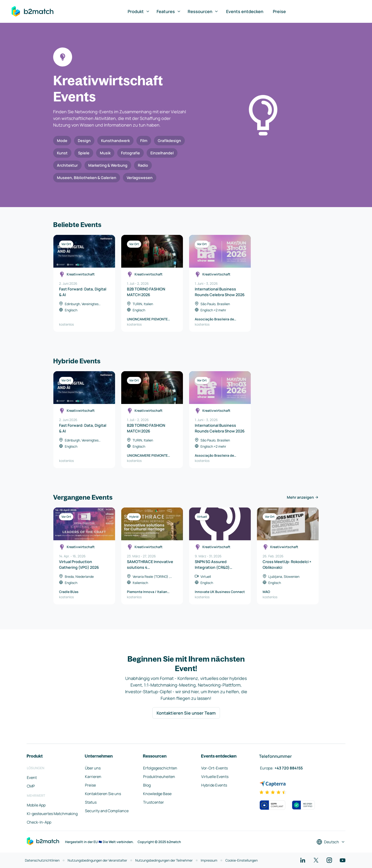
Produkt (139, 11)
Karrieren (93, 777)
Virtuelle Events (215, 777)
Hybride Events (214, 785)
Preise (279, 11)
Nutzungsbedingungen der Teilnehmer (164, 860)
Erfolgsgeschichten (160, 768)
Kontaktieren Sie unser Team (186, 713)
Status (91, 802)
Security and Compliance (107, 811)
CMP (31, 786)
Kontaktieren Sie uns (103, 794)
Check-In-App (39, 822)
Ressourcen (203, 11)
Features (169, 11)
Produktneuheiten (159, 777)
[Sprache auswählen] (331, 842)
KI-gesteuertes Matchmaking (52, 814)
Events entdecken (245, 11)
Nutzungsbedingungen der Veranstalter (97, 860)
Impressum (209, 860)
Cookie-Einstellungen (242, 860)
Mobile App (36, 805)
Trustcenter (153, 802)
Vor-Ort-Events (214, 768)
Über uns (93, 768)
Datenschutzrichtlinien (42, 860)
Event (32, 778)
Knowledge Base (157, 794)
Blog (147, 785)
